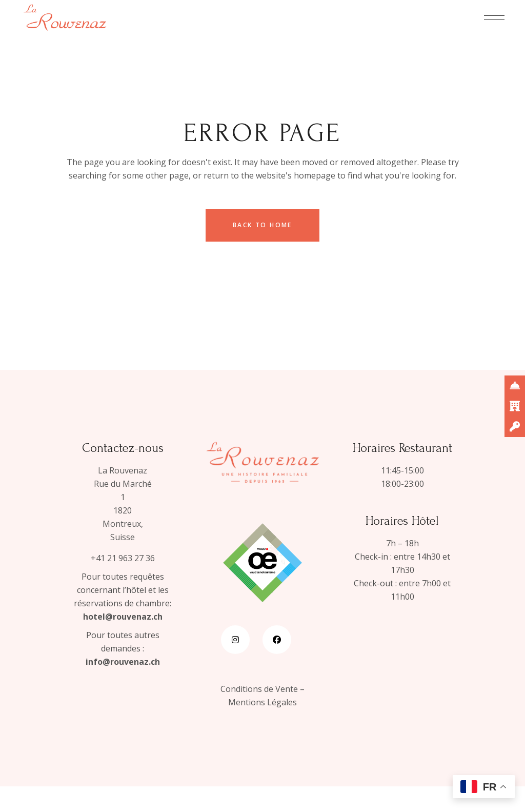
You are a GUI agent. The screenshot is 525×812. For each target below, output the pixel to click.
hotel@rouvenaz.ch (123, 617)
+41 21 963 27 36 (123, 558)
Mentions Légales (262, 702)
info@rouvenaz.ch (123, 662)
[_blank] (515, 386)
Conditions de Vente (259, 689)
